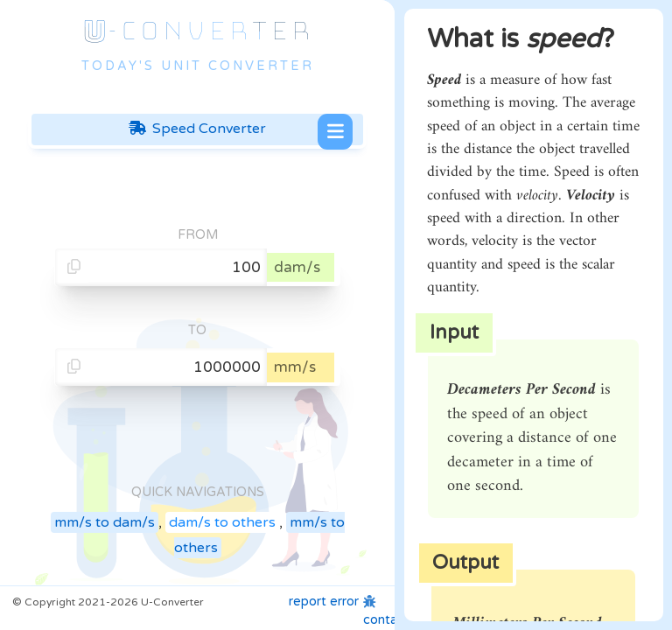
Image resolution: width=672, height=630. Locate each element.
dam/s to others (222, 522)
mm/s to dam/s (105, 522)
